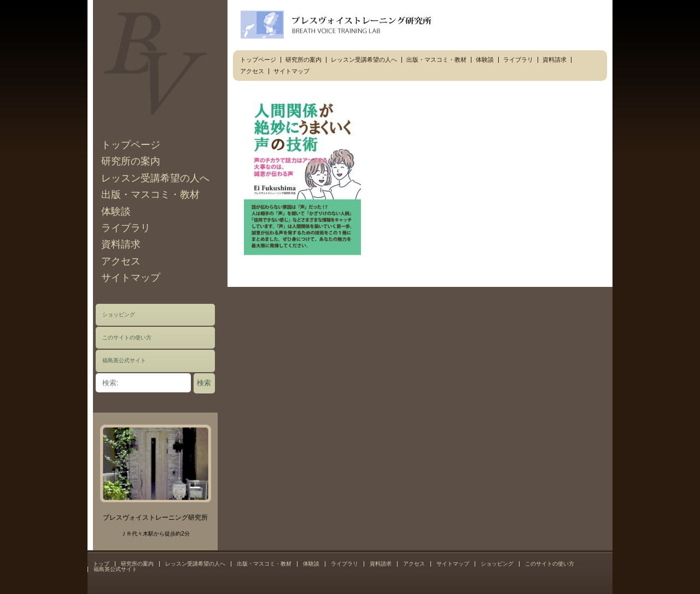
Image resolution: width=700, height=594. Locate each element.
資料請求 (121, 244)
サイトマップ (131, 278)
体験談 (116, 211)
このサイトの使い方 (127, 337)
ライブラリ (126, 228)
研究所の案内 (131, 161)
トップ (101, 564)
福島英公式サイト (124, 360)
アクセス (121, 261)
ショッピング (119, 314)
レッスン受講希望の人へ (155, 178)
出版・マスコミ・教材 (150, 195)
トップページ (131, 145)
